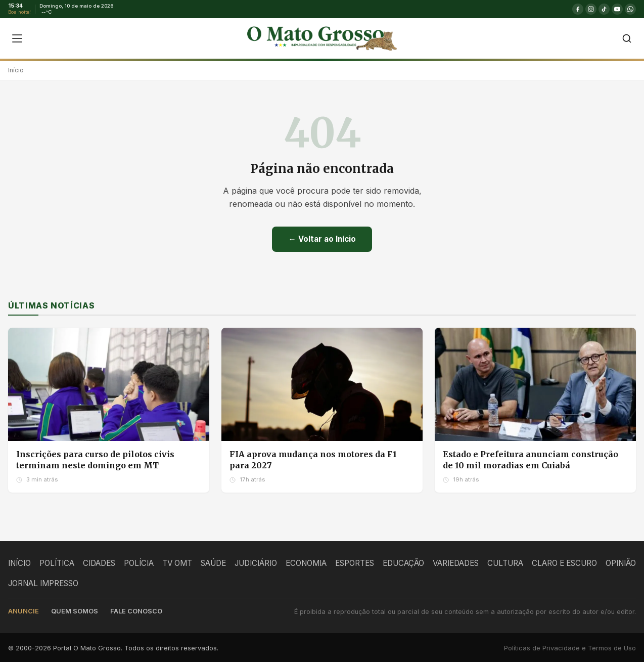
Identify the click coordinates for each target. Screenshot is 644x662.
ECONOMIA (306, 563)
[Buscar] (627, 38)
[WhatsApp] (630, 9)
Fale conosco (136, 611)
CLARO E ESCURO (564, 563)
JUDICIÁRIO (256, 563)
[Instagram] (591, 9)
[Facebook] (578, 9)
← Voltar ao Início (322, 239)
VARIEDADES (456, 563)
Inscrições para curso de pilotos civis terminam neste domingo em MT (95, 460)
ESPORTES (355, 563)
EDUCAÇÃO (403, 563)
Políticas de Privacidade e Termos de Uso (570, 648)
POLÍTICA (57, 563)
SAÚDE (213, 563)
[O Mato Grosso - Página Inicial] (322, 38)
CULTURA (505, 563)
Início (16, 70)
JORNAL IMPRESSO (43, 583)
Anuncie (24, 611)
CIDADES (99, 563)
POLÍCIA (139, 563)
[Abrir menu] (17, 38)
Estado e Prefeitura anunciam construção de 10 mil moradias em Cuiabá (531, 460)
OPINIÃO (621, 563)
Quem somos (75, 611)
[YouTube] (617, 9)
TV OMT (177, 563)
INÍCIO (19, 563)
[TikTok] (604, 9)
